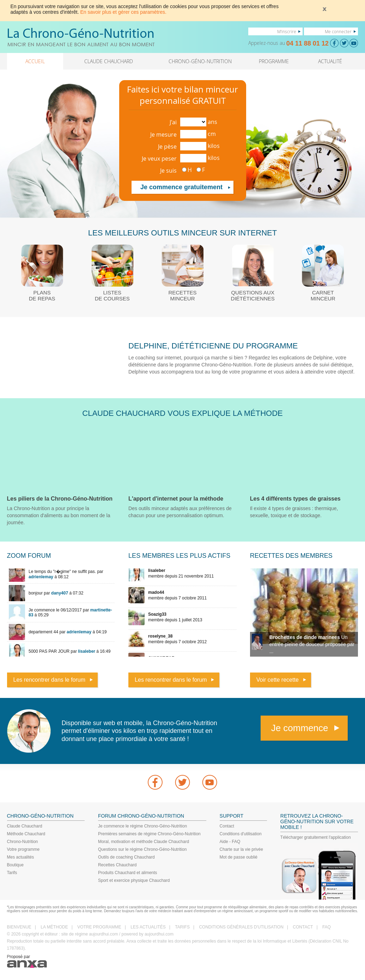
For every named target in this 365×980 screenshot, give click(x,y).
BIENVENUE (19, 927)
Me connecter (338, 31)
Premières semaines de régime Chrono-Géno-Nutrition (149, 834)
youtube (210, 782)
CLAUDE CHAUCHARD (109, 61)
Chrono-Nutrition (23, 842)
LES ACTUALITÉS (148, 927)
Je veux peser (159, 159)
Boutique (15, 865)
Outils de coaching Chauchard (126, 857)
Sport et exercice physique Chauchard (134, 880)
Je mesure (163, 135)
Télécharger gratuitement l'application (316, 837)
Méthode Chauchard (26, 834)
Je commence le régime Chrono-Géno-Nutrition (142, 826)
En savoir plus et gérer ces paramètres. (123, 12)
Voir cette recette (278, 680)
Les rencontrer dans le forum (50, 680)
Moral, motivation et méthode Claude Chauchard (144, 842)
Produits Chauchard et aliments (127, 873)
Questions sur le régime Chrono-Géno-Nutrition (142, 849)
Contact (227, 826)
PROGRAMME (274, 61)
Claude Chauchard (25, 826)
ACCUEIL (35, 61)
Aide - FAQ (230, 842)
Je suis (168, 171)
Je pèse (167, 147)
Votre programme (23, 849)
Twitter (183, 782)
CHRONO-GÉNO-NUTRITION (200, 61)
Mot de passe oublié (239, 857)
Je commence (300, 728)
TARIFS (182, 927)
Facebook (155, 782)
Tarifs (12, 873)
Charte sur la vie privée (241, 849)
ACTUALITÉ (330, 61)
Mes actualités (21, 857)
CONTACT (303, 927)
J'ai (173, 122)
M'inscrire (287, 31)
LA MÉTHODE (54, 927)
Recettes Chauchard (117, 865)
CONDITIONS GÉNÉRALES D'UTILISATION (241, 927)
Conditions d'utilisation (241, 834)
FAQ (327, 927)
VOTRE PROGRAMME (99, 927)
